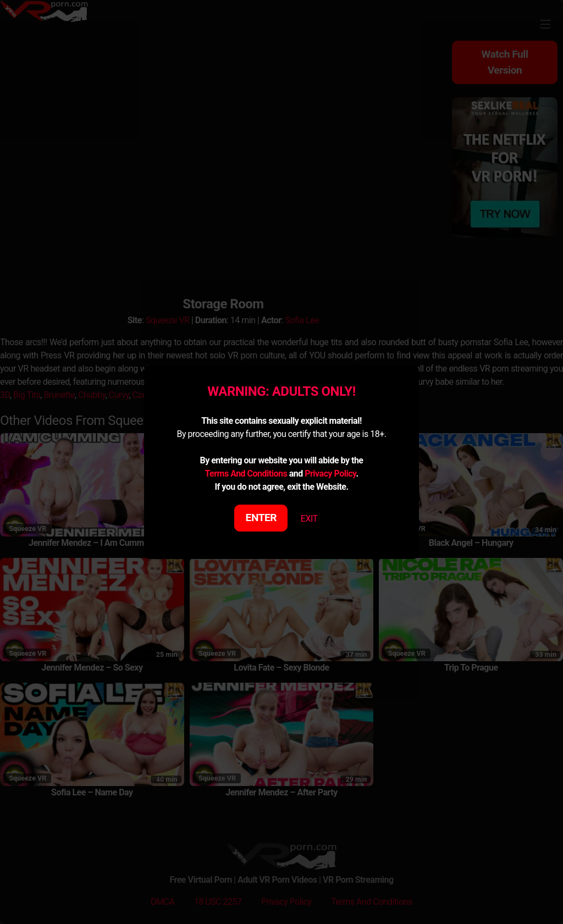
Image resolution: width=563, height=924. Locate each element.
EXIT (309, 519)
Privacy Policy (330, 474)
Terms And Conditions (246, 474)
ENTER (261, 518)
